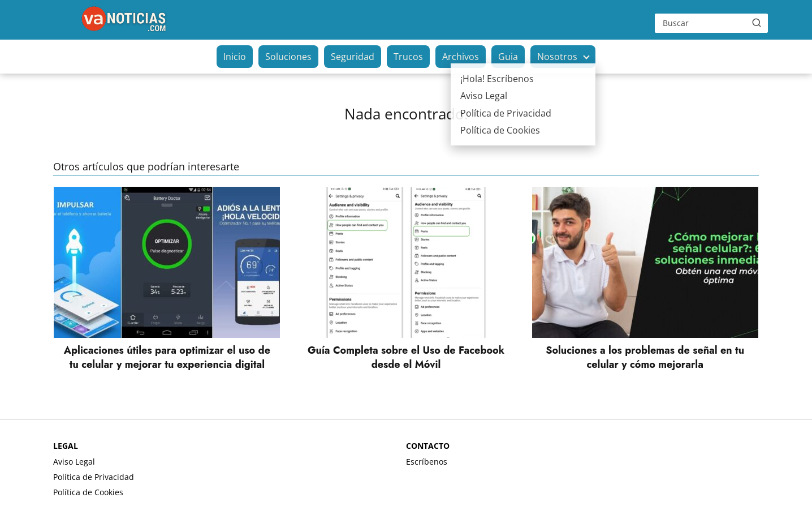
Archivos (461, 57)
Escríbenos (427, 462)
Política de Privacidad (94, 477)
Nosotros (557, 57)
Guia (508, 57)
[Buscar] (757, 23)
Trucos (408, 57)
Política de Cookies (88, 492)
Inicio (235, 57)
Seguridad (353, 57)
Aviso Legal (74, 462)
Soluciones (288, 57)
